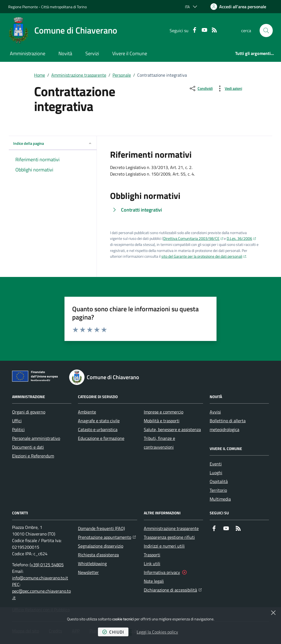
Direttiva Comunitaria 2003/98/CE (191, 238)
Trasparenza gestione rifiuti (169, 537)
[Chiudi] (273, 613)
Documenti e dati (28, 447)
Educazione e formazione (101, 438)
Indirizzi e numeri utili (164, 546)
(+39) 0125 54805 (47, 565)
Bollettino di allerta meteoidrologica (228, 425)
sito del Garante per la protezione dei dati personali (202, 256)
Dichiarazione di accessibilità (173, 589)
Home (40, 75)
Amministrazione (28, 53)
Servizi (92, 53)
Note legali (154, 581)
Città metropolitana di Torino (64, 7)
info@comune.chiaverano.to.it (40, 578)
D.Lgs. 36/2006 (239, 238)
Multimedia (220, 499)
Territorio (218, 490)
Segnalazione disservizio (101, 546)
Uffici (17, 421)
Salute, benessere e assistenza (172, 429)
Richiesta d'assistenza (98, 555)
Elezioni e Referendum (33, 456)
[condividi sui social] (201, 88)
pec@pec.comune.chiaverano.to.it (41, 594)
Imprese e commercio (164, 412)
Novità (65, 53)
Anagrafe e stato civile (99, 421)
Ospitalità (219, 481)
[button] (266, 30)
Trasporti (152, 555)
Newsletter (88, 572)
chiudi (113, 632)
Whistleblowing (92, 563)
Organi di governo (29, 412)
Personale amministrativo (36, 438)
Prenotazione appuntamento (107, 537)
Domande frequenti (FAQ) (101, 528)
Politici (18, 429)
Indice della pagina (53, 143)
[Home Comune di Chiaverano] (63, 30)
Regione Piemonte (23, 7)
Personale (122, 75)
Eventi (216, 464)
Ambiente (87, 412)
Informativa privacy (162, 572)
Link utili (152, 563)
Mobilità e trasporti (162, 421)
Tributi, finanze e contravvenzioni (159, 443)
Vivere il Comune (130, 53)
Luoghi (216, 473)
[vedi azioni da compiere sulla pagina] (229, 88)
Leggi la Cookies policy (157, 632)
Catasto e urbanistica (98, 429)
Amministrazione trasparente (79, 75)
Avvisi (215, 412)
